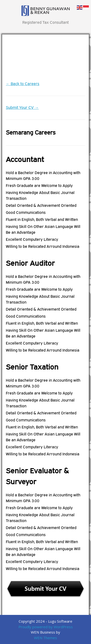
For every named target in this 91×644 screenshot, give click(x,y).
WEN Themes (45, 638)
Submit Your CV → (22, 107)
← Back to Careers (23, 84)
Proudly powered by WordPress (46, 627)
